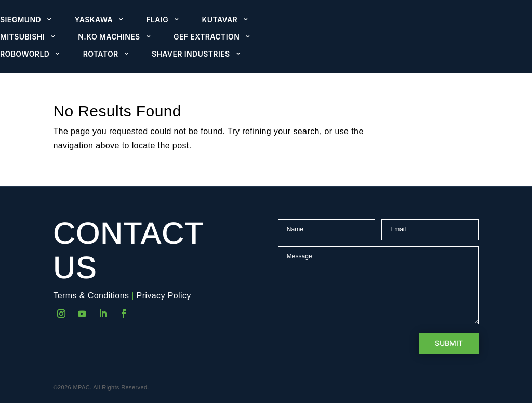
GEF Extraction (207, 37)
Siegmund (21, 20)
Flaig (157, 20)
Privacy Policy (164, 296)
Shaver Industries (191, 54)
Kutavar (220, 20)
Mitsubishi (22, 37)
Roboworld (25, 54)
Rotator (101, 54)
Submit (449, 343)
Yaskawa (94, 20)
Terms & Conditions (91, 296)
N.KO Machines (109, 37)
